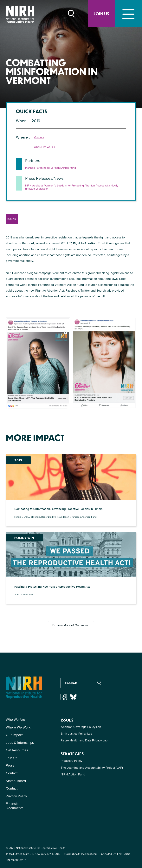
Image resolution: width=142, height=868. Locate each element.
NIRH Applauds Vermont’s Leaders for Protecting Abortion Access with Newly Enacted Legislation (72, 187)
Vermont (39, 138)
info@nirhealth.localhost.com (80, 853)
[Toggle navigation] (129, 14)
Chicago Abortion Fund (84, 516)
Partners (33, 160)
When (21, 121)
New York (28, 594)
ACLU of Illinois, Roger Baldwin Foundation (47, 516)
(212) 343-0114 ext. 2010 (116, 853)
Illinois (18, 516)
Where (22, 137)
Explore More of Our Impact (71, 624)
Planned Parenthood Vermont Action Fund (51, 168)
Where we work (45, 147)
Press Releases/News (44, 178)
